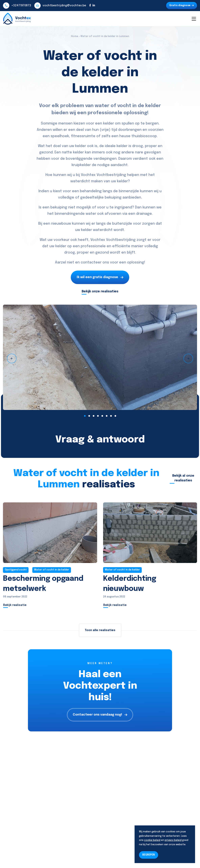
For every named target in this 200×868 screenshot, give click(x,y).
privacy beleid (173, 840)
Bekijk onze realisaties (100, 291)
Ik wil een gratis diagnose (100, 277)
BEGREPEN (149, 855)
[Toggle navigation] (194, 19)
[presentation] (12, 358)
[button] (85, 416)
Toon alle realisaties (100, 630)
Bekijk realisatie (15, 605)
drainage (144, 214)
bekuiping (113, 198)
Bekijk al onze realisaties (183, 478)
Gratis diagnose (182, 6)
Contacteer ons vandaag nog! (100, 715)
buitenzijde (122, 224)
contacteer (91, 262)
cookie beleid (152, 840)
